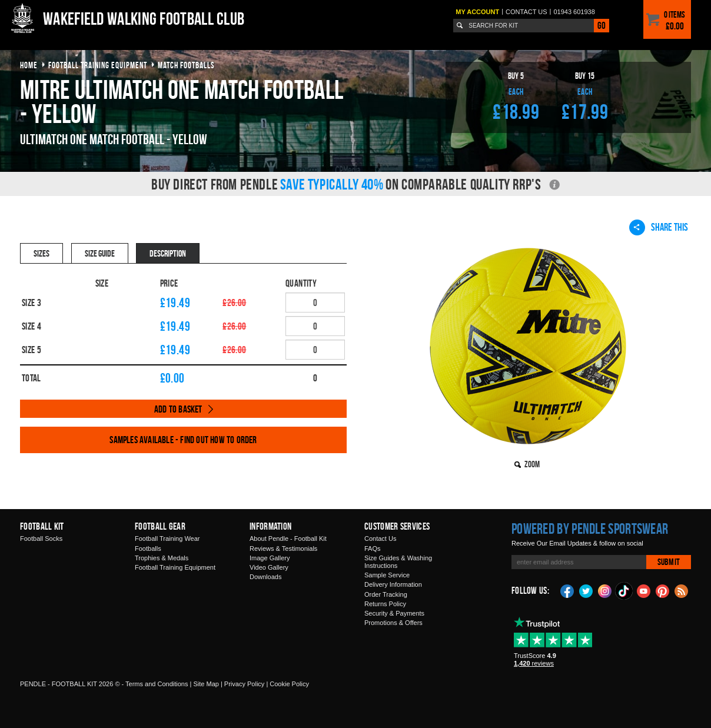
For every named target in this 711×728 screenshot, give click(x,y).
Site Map (206, 684)
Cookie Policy (289, 684)
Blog (682, 590)
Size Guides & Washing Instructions (398, 562)
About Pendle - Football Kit (288, 538)
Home (29, 65)
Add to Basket (178, 409)
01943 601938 (574, 12)
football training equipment (98, 65)
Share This (659, 227)
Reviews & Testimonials (283, 549)
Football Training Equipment (175, 567)
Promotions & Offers (393, 623)
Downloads (265, 577)
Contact (526, 12)
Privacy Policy (244, 684)
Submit (669, 562)
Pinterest (663, 590)
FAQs (373, 549)
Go (602, 25)
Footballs (148, 549)
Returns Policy (385, 604)
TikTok (624, 591)
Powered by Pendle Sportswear (590, 528)
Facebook (567, 590)
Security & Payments (394, 613)
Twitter (586, 590)
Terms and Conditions (157, 684)
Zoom (532, 464)
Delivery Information (393, 584)
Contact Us (380, 538)
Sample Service (387, 575)
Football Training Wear (167, 538)
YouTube (644, 590)
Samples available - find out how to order (183, 440)
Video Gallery (269, 567)
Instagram (605, 590)
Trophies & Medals (162, 558)
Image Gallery (270, 558)
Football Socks (41, 538)
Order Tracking (386, 594)
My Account (477, 12)
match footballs (186, 65)
